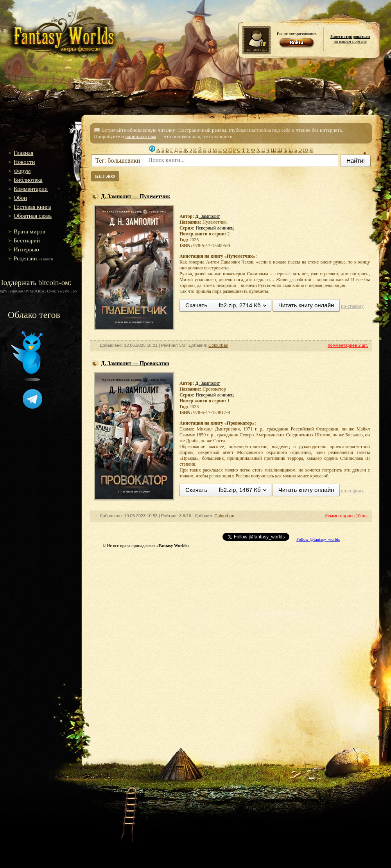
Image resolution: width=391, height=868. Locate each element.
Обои (20, 198)
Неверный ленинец (214, 228)
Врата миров (30, 231)
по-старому (352, 306)
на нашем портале (350, 39)
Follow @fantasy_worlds (318, 539)
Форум (22, 171)
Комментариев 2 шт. (348, 345)
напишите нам (141, 136)
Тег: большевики (118, 161)
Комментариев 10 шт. (347, 516)
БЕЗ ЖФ (105, 176)
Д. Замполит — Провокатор (135, 363)
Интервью (26, 249)
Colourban (218, 345)
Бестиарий (27, 240)
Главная (23, 153)
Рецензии (25, 258)
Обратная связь (33, 216)
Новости (24, 162)
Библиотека (28, 180)
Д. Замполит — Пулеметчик (136, 196)
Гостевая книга (32, 207)
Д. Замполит (207, 216)
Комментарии (31, 189)
